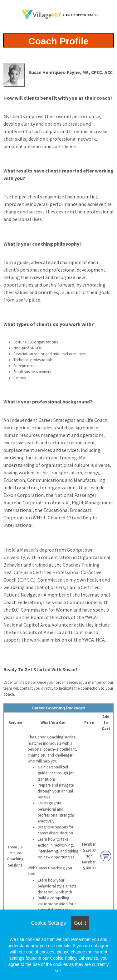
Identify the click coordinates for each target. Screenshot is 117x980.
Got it (80, 923)
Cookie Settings (48, 923)
